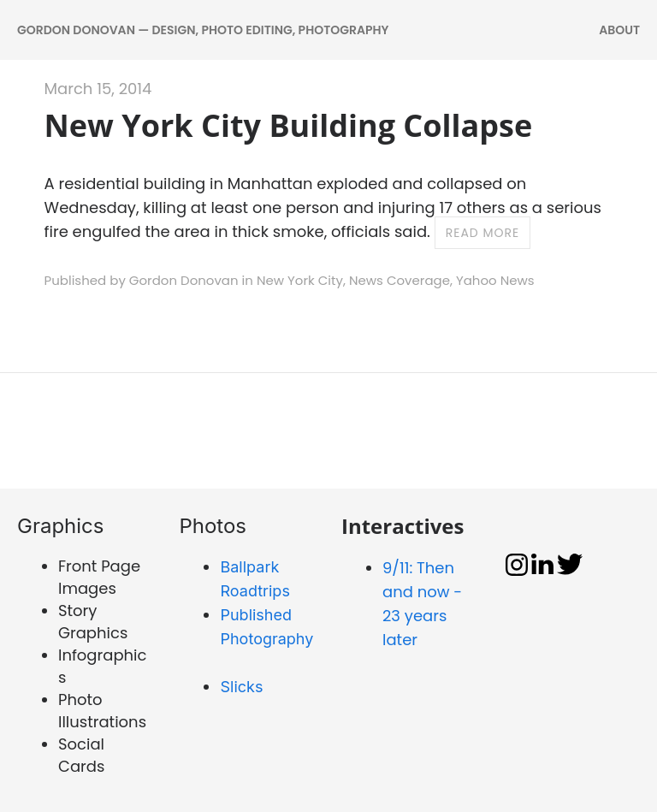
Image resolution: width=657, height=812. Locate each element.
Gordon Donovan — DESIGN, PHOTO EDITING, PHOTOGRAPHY (203, 30)
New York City (300, 280)
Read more (483, 233)
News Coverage (400, 280)
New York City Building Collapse (289, 125)
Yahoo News (495, 280)
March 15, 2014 (98, 89)
